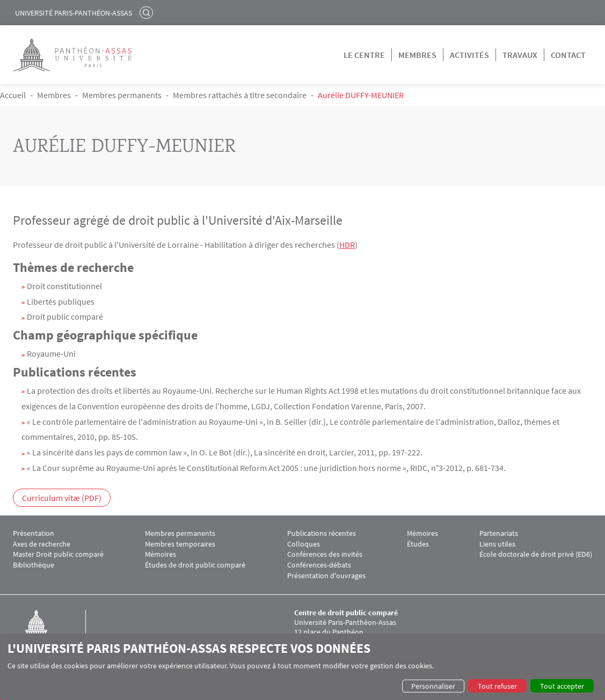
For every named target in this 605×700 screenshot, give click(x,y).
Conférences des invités (325, 554)
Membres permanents (122, 95)
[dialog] (302, 667)
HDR (347, 245)
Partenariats (499, 533)
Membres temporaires (180, 544)
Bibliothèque (34, 565)
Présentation (34, 533)
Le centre (364, 55)
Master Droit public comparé (58, 554)
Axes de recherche (42, 544)
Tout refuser (497, 686)
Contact (568, 55)
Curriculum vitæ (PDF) (62, 498)
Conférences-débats (319, 565)
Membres (417, 55)
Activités (469, 55)
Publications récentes (322, 533)
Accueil (13, 95)
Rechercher (148, 12)
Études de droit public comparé (195, 565)
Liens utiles (497, 544)
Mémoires (161, 554)
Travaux (520, 55)
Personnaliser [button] (433, 686)
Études (418, 544)
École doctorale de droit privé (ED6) (536, 554)
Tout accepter (562, 686)
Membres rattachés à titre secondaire (240, 95)
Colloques (304, 544)
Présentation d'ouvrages (326, 576)
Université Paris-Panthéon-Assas (74, 13)
